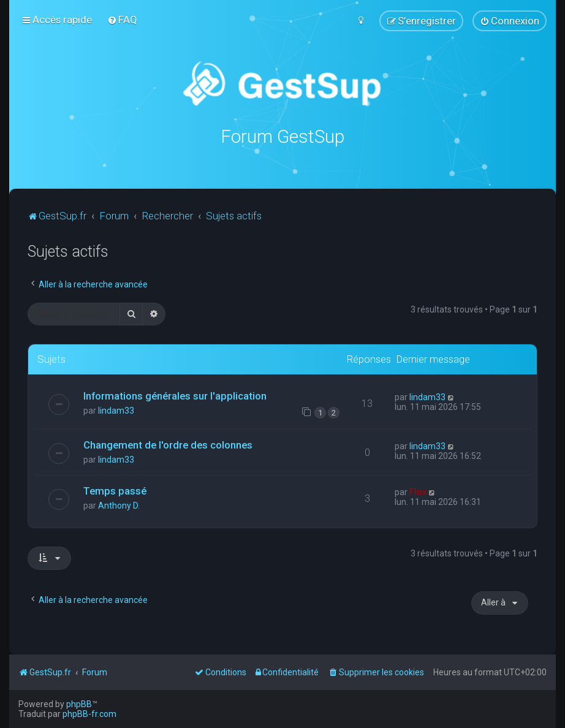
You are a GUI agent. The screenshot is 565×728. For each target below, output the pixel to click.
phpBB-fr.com (89, 714)
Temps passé (115, 491)
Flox (418, 492)
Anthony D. (119, 506)
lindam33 (116, 411)
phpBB (79, 704)
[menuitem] (122, 20)
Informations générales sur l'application (175, 396)
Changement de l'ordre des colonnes (168, 444)
